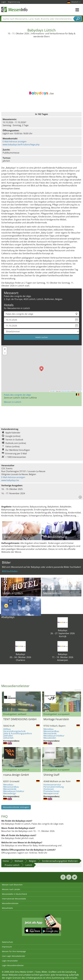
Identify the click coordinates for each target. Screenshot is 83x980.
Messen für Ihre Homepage (14, 951)
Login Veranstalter (10, 961)
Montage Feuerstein (56, 719)
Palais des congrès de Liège (17, 395)
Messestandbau (51, 731)
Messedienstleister (10, 903)
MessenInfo (14, 9)
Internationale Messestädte (14, 899)
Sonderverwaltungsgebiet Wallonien (60, 861)
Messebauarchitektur (54, 736)
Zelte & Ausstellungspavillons (18, 733)
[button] (41, 369)
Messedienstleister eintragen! (16, 807)
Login (4, 2)
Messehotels (7, 908)
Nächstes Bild (39, 702)
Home (6, 861)
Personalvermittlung (54, 787)
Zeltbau (7, 729)
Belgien (33, 861)
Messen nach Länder (11, 889)
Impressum (7, 947)
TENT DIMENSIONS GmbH (20, 719)
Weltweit (19, 861)
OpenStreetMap (66, 391)
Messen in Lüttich (13, 402)
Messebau (48, 729)
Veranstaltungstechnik (14, 731)
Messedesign (10, 793)
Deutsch (76, 2)
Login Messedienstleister (13, 965)
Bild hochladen (10, 571)
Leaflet (53, 391)
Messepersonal (51, 793)
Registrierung (14, 2)
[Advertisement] (42, 57)
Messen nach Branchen (12, 885)
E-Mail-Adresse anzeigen (15, 142)
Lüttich (29, 865)
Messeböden (50, 738)
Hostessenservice (52, 785)
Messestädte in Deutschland (14, 894)
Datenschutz (7, 942)
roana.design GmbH (16, 775)
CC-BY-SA (79, 391)
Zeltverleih (8, 738)
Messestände (50, 733)
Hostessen (49, 789)
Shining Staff (51, 775)
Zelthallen (8, 736)
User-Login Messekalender (14, 956)
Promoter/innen (51, 791)
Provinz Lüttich (12, 865)
